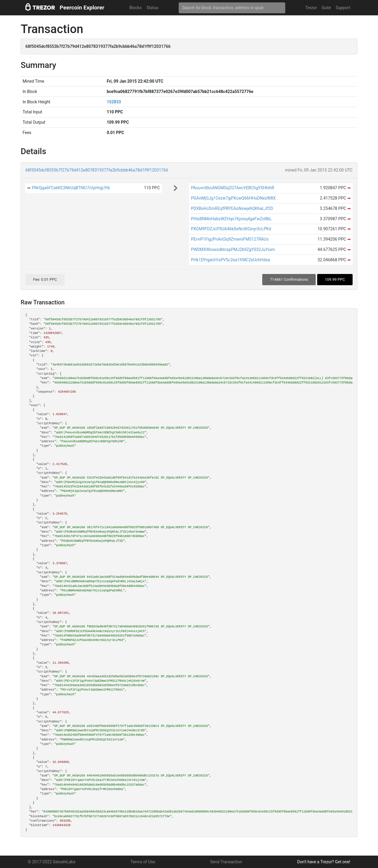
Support (343, 8)
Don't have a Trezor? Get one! (324, 862)
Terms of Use (143, 862)
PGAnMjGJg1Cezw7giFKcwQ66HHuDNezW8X (233, 198)
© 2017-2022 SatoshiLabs (52, 862)
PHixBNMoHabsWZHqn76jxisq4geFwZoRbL (231, 219)
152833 (114, 102)
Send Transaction (226, 862)
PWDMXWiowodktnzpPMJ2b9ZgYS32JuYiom (233, 249)
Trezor (311, 8)
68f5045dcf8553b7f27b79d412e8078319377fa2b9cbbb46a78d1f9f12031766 (97, 170)
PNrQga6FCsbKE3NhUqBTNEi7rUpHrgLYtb (71, 188)
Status (152, 8)
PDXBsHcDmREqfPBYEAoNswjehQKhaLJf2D (232, 208)
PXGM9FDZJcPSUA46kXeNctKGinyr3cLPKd (231, 229)
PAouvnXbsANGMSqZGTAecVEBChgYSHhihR (232, 188)
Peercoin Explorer (82, 8)
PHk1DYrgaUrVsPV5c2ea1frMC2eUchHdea (230, 260)
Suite (326, 8)
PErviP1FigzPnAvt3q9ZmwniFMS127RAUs (230, 239)
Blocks (136, 8)
